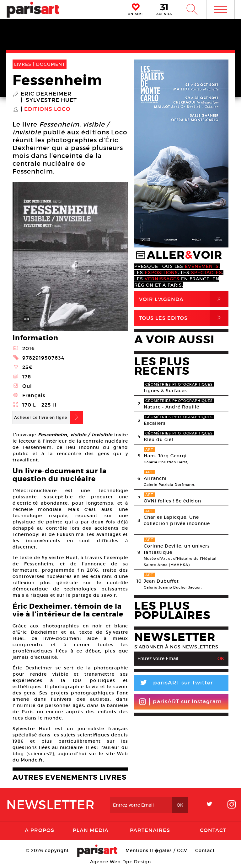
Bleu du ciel (158, 439)
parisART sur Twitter (174, 684)
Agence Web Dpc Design (120, 862)
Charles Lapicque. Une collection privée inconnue (177, 520)
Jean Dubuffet (161, 581)
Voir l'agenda (184, 299)
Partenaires (150, 830)
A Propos (40, 830)
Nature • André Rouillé (171, 407)
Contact (213, 830)
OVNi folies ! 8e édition (172, 501)
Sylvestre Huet (51, 100)
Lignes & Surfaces (165, 391)
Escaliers (155, 423)
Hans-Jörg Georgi (165, 456)
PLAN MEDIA (91, 830)
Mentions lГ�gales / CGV (156, 850)
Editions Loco (47, 109)
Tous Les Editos (184, 318)
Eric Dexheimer (46, 94)
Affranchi (155, 478)
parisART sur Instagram (180, 702)
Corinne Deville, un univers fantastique (177, 549)
